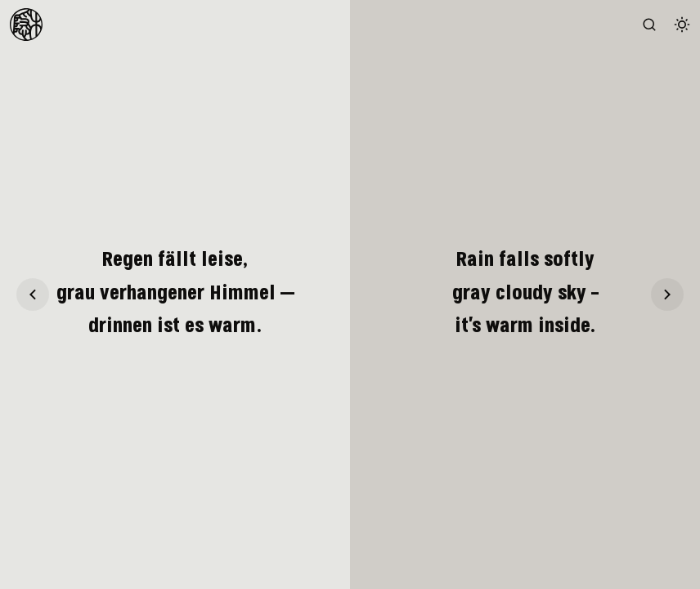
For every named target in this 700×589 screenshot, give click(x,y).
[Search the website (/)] (649, 25)
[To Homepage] (26, 25)
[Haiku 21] (667, 294)
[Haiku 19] (33, 294)
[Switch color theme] (682, 25)
